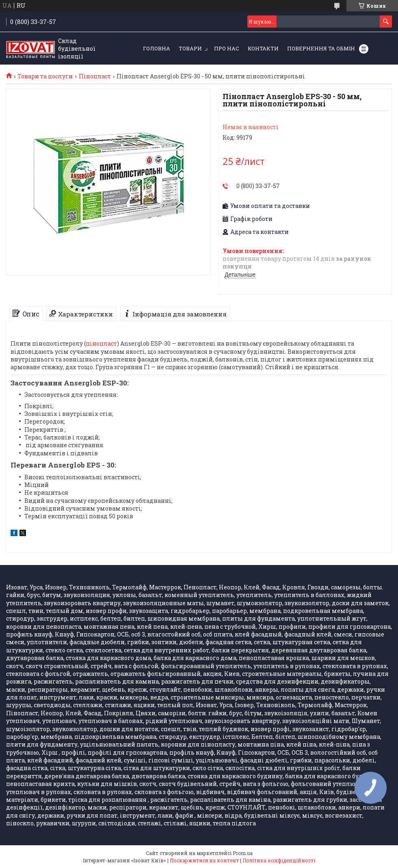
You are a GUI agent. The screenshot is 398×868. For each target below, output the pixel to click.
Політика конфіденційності (279, 860)
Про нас (227, 48)
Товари (190, 48)
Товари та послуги (45, 76)
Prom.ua (243, 853)
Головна (157, 48)
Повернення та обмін (321, 48)
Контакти (263, 48)
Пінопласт (95, 76)
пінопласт (101, 343)
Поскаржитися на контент (204, 860)
